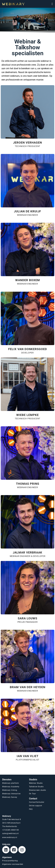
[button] (52, 4)
